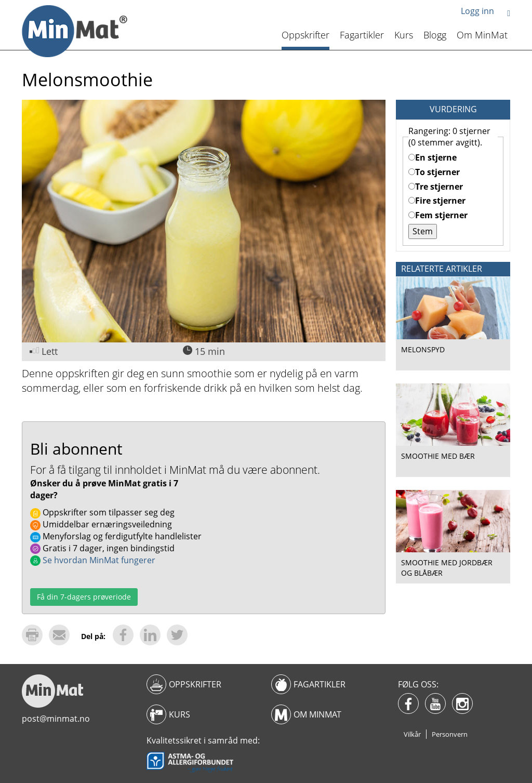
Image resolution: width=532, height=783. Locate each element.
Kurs (404, 35)
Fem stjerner (438, 215)
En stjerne (433, 157)
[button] (509, 13)
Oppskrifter (305, 35)
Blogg (435, 35)
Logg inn (477, 11)
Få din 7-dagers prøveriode (84, 597)
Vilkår (412, 734)
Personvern (450, 734)
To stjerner (434, 172)
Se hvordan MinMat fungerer (93, 560)
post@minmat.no (56, 719)
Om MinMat (482, 35)
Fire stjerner (437, 201)
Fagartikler (362, 35)
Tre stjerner (436, 187)
